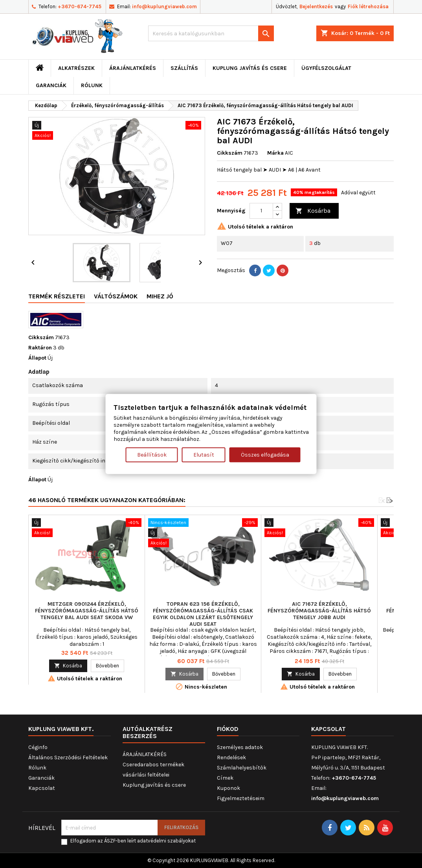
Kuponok (228, 788)
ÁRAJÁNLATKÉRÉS (133, 68)
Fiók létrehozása (368, 6)
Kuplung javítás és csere (250, 68)
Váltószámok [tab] (116, 296)
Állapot (37, 358)
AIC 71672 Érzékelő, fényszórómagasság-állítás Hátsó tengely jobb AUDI (319, 611)
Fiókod (228, 729)
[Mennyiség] (261, 211)
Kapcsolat (42, 788)
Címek (225, 778)
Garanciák (51, 85)
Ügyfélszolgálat (326, 68)
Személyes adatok (240, 747)
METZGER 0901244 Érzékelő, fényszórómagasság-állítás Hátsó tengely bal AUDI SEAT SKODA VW (87, 611)
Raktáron (40, 348)
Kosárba (313, 211)
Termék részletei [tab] (57, 296)
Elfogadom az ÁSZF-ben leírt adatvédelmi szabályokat (133, 841)
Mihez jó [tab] (160, 296)
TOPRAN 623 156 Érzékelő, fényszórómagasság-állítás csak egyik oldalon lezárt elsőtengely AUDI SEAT (203, 614)
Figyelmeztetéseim (241, 798)
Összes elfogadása (265, 455)
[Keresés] (211, 33)
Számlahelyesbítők (242, 768)
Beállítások (152, 455)
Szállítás (184, 68)
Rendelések (231, 757)
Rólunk (92, 85)
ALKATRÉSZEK (76, 68)
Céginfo (38, 747)
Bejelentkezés (316, 6)
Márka (275, 153)
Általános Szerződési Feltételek (68, 757)
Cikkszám (230, 153)
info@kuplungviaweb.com (164, 6)
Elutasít (204, 455)
